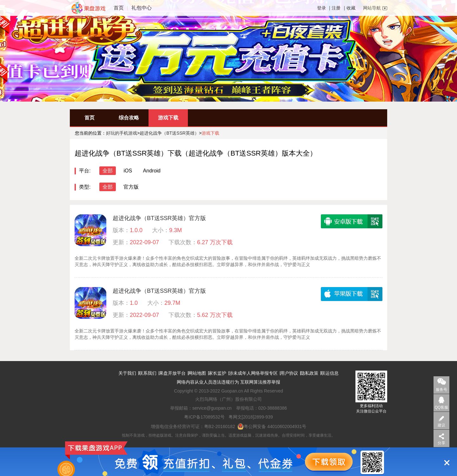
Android (152, 171)
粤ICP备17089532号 (204, 417)
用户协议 (289, 373)
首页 (119, 8)
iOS (128, 171)
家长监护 (217, 373)
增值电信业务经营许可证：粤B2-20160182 (193, 426)
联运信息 (330, 373)
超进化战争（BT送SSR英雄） (169, 133)
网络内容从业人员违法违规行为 (208, 382)
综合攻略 (129, 118)
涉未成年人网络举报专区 (253, 373)
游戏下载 (168, 118)
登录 (321, 8)
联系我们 (148, 373)
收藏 (351, 8)
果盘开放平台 (172, 373)
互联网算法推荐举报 (260, 382)
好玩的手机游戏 (122, 133)
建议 (441, 425)
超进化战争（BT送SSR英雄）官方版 (159, 218)
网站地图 (197, 373)
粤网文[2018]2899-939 (251, 417)
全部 (108, 171)
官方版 (131, 187)
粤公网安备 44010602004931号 (272, 426)
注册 (336, 8)
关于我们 (127, 373)
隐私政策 (309, 373)
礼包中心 (142, 8)
